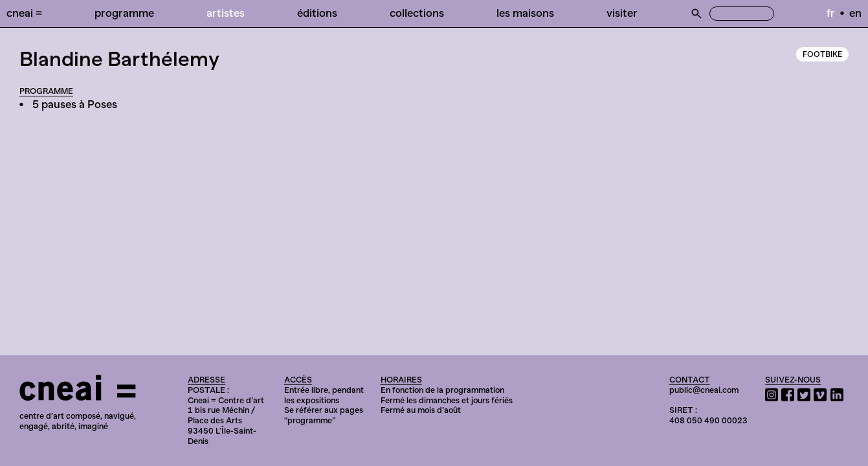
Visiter (622, 13)
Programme (124, 13)
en (855, 13)
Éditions (317, 13)
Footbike (822, 54)
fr (831, 13)
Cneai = (24, 13)
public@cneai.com (704, 390)
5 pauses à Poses (75, 104)
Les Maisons (525, 13)
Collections (417, 13)
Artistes (226, 13)
